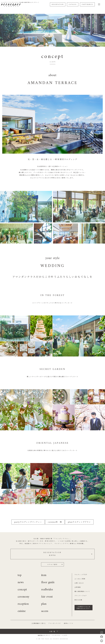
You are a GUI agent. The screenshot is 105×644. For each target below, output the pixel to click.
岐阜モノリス (69, 623)
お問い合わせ (79, 583)
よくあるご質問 (80, 579)
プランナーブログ (81, 596)
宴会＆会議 (78, 600)
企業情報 (78, 587)
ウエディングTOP (81, 575)
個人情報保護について (82, 591)
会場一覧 (52, 631)
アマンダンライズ (55, 623)
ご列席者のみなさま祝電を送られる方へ (84, 607)
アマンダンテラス (56, 635)
